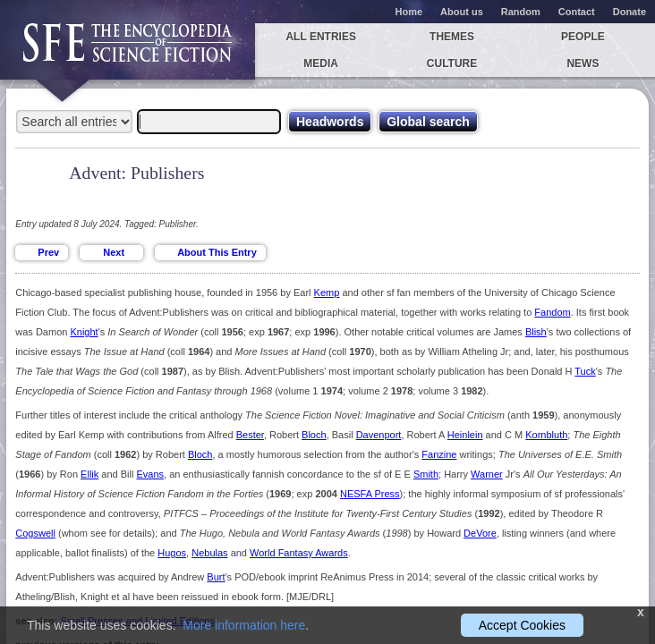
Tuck (585, 371)
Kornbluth (546, 435)
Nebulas (209, 553)
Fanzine (439, 454)
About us (462, 12)
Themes (452, 37)
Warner (487, 474)
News (583, 64)
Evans (150, 474)
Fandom (552, 312)
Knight (84, 332)
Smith (426, 474)
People (583, 37)
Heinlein (465, 435)
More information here (244, 625)
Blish (536, 332)
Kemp (327, 292)
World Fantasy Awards (299, 553)
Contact (577, 12)
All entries (320, 37)
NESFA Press (370, 494)
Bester (250, 435)
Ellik (89, 474)
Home (409, 12)
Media (321, 64)
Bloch (314, 435)
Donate (629, 12)
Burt (216, 577)
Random (521, 12)
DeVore (480, 533)
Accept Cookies (522, 625)
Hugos (172, 553)
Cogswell (35, 533)
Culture (452, 64)
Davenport (379, 435)
